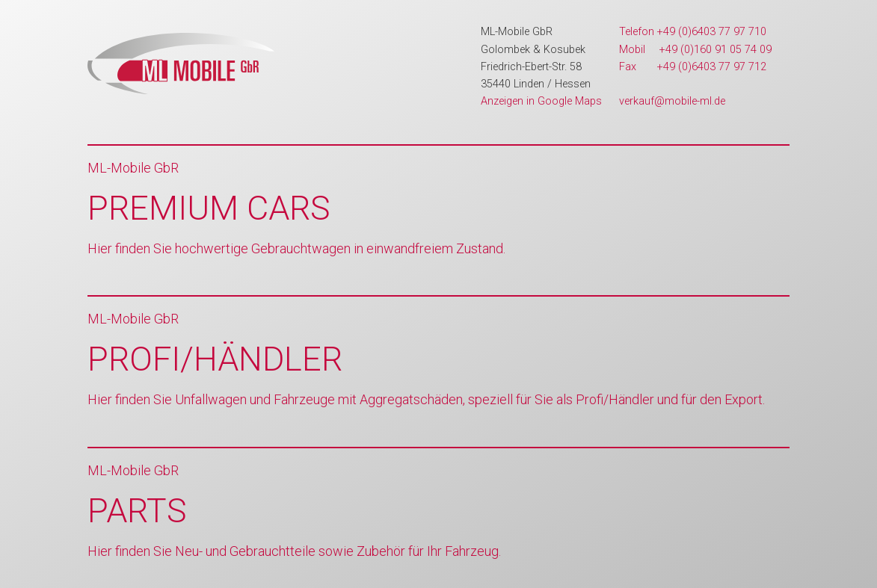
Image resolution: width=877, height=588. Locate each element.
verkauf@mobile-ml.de (672, 101)
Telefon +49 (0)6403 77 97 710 (693, 32)
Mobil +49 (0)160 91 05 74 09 (695, 50)
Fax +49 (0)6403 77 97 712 (693, 67)
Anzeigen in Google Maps (541, 101)
